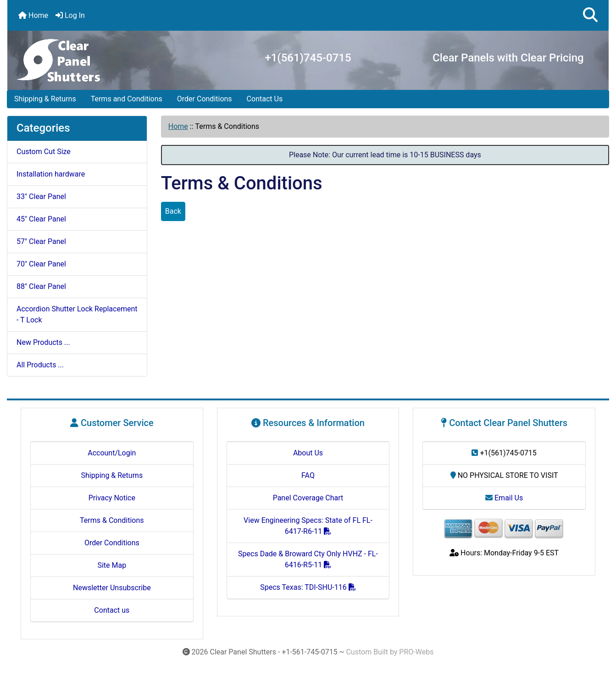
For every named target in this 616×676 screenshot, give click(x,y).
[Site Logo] (61, 59)
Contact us (112, 610)
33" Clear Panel (41, 197)
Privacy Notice (112, 498)
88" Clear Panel (41, 286)
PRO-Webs (416, 652)
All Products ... (40, 365)
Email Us (504, 498)
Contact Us (265, 99)
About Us (308, 453)
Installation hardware (51, 174)
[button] (590, 15)
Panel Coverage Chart (308, 498)
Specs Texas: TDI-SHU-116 (308, 587)
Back (173, 211)
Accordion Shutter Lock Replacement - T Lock (77, 314)
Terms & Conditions (112, 520)
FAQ (308, 475)
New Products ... (43, 342)
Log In (70, 15)
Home (33, 15)
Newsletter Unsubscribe (112, 588)
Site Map (112, 565)
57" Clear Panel (41, 241)
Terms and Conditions (127, 99)
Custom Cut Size (44, 152)
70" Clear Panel (41, 264)
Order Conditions (205, 99)
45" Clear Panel (41, 219)
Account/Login (112, 453)
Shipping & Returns (45, 99)
